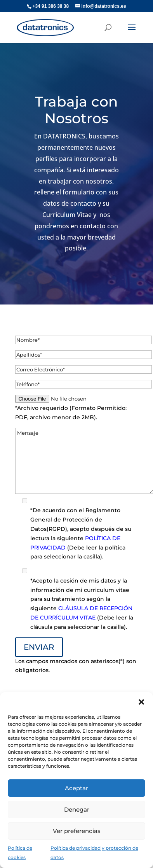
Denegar (77, 809)
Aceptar (76, 788)
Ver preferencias (77, 831)
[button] (141, 702)
